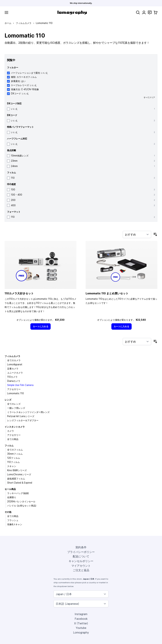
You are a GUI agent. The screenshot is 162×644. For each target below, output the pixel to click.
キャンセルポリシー (81, 561)
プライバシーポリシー (81, 552)
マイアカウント (81, 566)
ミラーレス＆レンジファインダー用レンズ (28, 412)
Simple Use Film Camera (20, 385)
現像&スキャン (15, 524)
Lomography (81, 632)
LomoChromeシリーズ (19, 474)
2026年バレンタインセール (21, 501)
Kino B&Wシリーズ (17, 470)
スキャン (12, 466)
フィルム (9, 446)
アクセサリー (14, 389)
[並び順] (137, 234)
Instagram (81, 614)
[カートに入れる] (40, 326)
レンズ (8, 400)
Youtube (81, 628)
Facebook (81, 619)
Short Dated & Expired (20, 483)
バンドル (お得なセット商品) (22, 506)
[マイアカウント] (144, 12)
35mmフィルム (15, 454)
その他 (8, 512)
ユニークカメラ (15, 373)
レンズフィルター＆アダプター (23, 420)
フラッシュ (13, 520)
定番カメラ (13, 369)
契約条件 (81, 547)
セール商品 (10, 489)
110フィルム (13, 462)
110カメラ (12, 377)
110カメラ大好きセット (19, 293)
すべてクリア (149, 97)
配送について (81, 556)
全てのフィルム (15, 450)
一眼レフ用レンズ (16, 408)
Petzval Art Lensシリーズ (21, 416)
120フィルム (14, 458)
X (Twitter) (81, 623)
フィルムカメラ (24, 23)
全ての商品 (13, 439)
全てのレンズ (14, 404)
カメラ (11, 431)
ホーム (8, 23)
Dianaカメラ (14, 381)
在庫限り (12, 497)
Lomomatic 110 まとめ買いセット (107, 293)
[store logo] (72, 12)
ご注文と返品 (81, 570)
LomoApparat (15, 364)
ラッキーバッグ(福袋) (18, 493)
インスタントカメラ (15, 427)
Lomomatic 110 (16, 393)
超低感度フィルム (16, 479)
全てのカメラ (14, 360)
